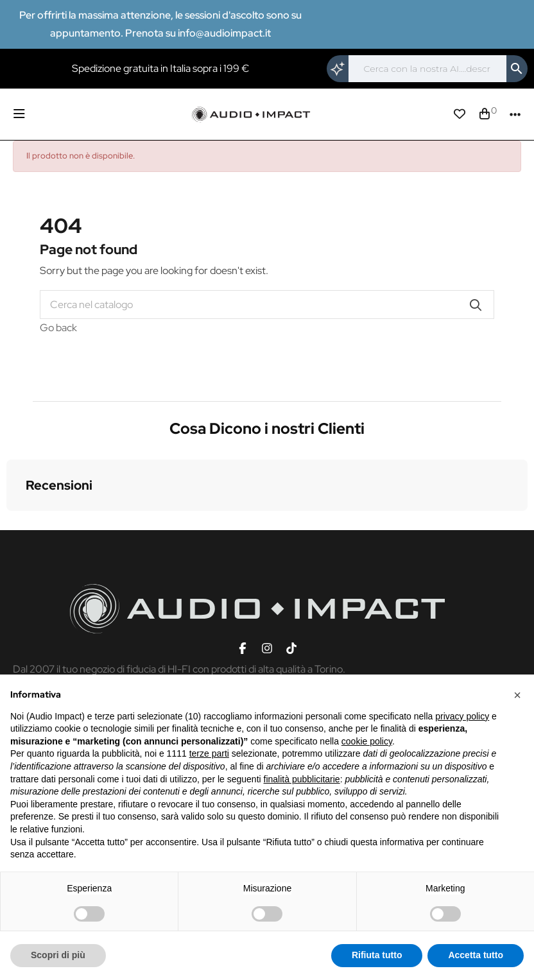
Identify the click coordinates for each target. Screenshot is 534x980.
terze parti (209, 753)
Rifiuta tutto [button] (377, 955)
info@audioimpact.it (224, 33)
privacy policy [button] (462, 716)
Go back (58, 328)
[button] (10, 524)
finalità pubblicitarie (302, 779)
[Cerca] (427, 69)
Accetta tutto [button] (476, 955)
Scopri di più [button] (58, 955)
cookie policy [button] (367, 741)
